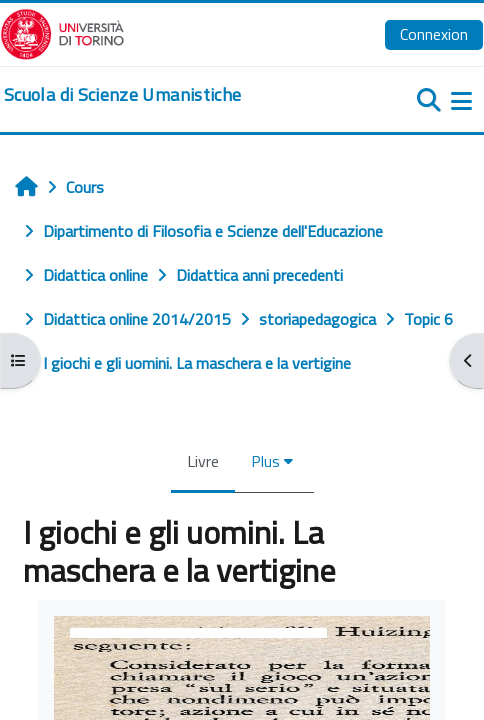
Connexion (434, 34)
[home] (122, 95)
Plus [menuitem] (265, 461)
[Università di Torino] (62, 32)
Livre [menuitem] (203, 461)
